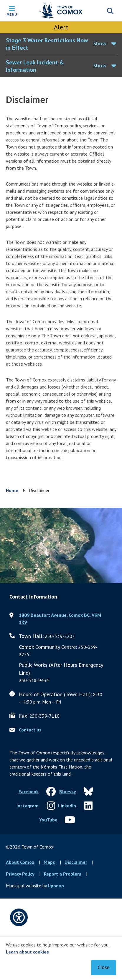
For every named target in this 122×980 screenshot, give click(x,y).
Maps (49, 862)
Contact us (30, 730)
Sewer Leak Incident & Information (35, 66)
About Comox (20, 862)
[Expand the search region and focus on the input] (110, 11)
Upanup (56, 886)
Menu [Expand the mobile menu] (12, 14)
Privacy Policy (20, 874)
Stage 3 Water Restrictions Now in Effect (47, 44)
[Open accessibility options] (19, 917)
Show (100, 44)
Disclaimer (76, 862)
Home (12, 490)
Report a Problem (63, 874)
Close (104, 968)
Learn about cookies (27, 952)
